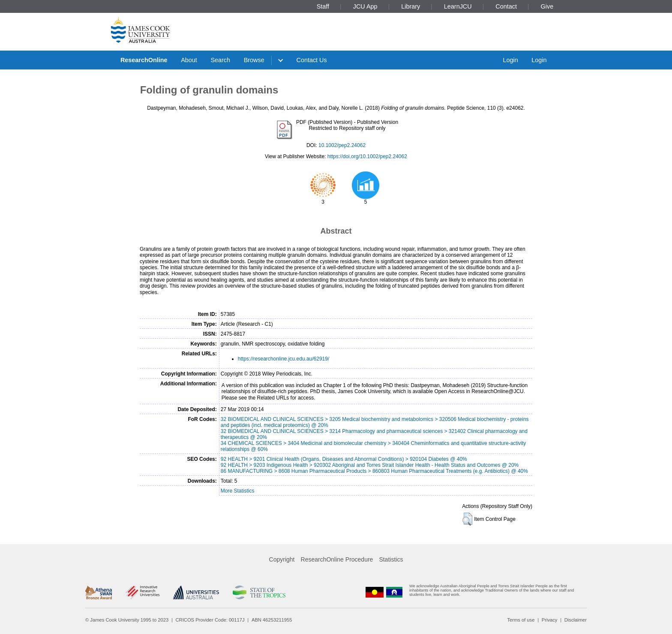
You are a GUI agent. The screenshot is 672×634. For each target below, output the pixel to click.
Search (220, 60)
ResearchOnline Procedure (337, 559)
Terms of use (521, 620)
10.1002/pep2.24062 (342, 145)
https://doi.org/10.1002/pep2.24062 (367, 156)
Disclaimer (576, 620)
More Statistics (238, 491)
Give (547, 6)
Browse (254, 60)
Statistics (391, 559)
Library (411, 6)
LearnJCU (458, 6)
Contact (506, 6)
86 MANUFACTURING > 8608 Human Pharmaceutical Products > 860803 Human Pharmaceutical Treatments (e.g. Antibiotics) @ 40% (374, 471)
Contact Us (312, 60)
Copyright (282, 559)
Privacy (550, 620)
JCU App (365, 6)
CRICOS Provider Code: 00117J (210, 620)
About (189, 60)
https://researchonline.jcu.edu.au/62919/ (283, 359)
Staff (323, 6)
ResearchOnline (144, 60)
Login (510, 60)
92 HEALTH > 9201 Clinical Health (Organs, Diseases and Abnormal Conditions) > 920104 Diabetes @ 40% (344, 459)
